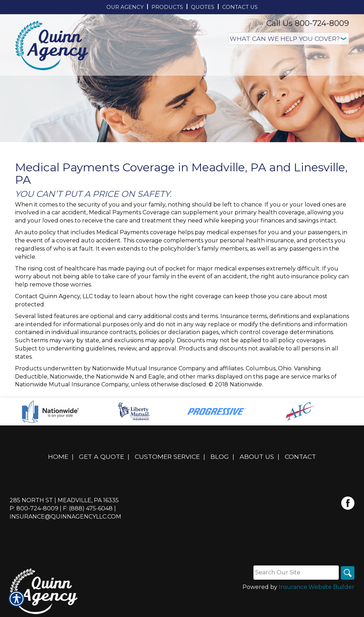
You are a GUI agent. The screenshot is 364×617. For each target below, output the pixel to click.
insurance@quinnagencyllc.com (65, 517)
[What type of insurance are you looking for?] (289, 39)
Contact (300, 457)
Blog (220, 457)
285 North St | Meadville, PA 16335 (64, 500)
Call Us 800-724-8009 (308, 23)
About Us (257, 457)
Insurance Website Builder (317, 587)
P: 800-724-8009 (34, 508)
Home (58, 457)
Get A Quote (101, 457)
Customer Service (167, 457)
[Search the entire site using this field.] (295, 573)
